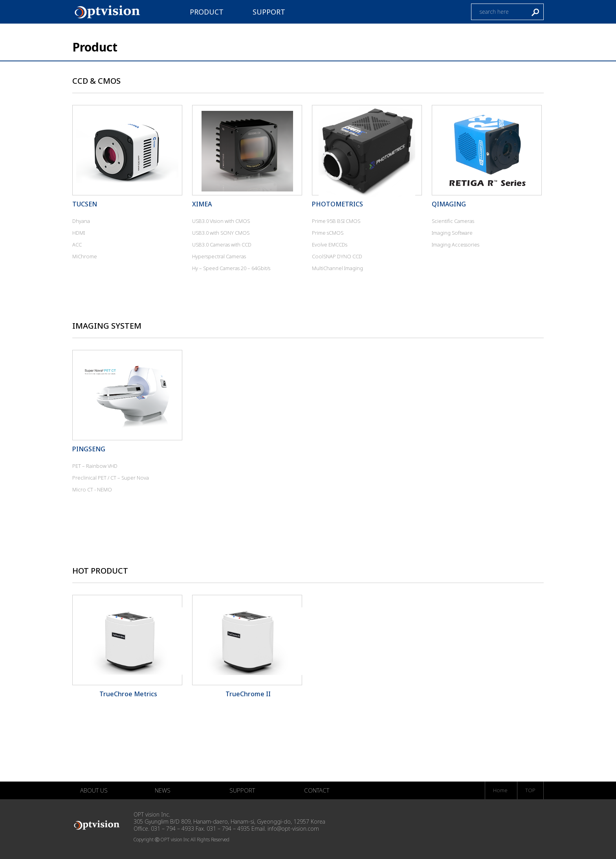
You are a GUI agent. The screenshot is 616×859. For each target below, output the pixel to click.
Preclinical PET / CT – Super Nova (111, 478)
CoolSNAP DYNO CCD (337, 256)
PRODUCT (207, 12)
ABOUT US (94, 790)
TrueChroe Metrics (128, 694)
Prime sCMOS (328, 233)
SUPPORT (269, 12)
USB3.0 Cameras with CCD (222, 245)
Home (500, 790)
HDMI (79, 233)
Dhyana (81, 221)
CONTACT (317, 790)
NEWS (163, 790)
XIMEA (202, 204)
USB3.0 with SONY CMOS (221, 233)
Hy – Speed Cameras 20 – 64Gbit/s (231, 268)
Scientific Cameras (453, 221)
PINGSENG (89, 449)
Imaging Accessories (456, 245)
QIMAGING (449, 204)
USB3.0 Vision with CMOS (221, 221)
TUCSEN (85, 204)
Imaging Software (452, 233)
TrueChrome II (248, 694)
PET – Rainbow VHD (95, 466)
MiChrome (85, 256)
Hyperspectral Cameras (219, 256)
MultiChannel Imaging (337, 268)
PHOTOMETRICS (337, 204)
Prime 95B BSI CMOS (336, 221)
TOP (530, 790)
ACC (77, 245)
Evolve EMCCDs (330, 245)
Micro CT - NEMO (92, 489)
